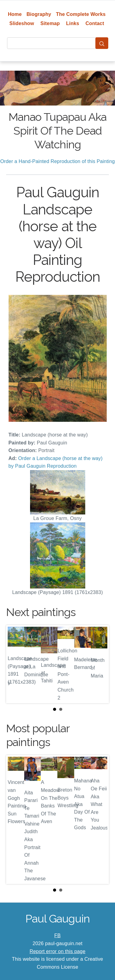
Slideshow (22, 23)
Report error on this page (58, 951)
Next (99, 664)
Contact (95, 23)
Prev (16, 664)
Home (15, 14)
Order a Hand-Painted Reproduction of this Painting (58, 161)
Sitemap (50, 23)
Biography (39, 14)
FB (57, 935)
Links (73, 23)
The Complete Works (81, 14)
